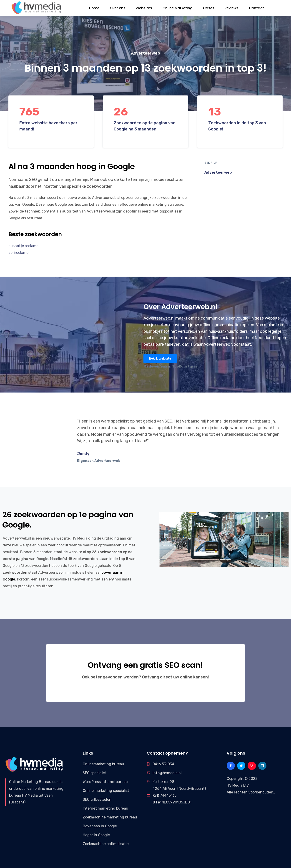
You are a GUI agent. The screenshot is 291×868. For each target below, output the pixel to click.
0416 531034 (163, 764)
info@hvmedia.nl (167, 773)
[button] (160, 359)
